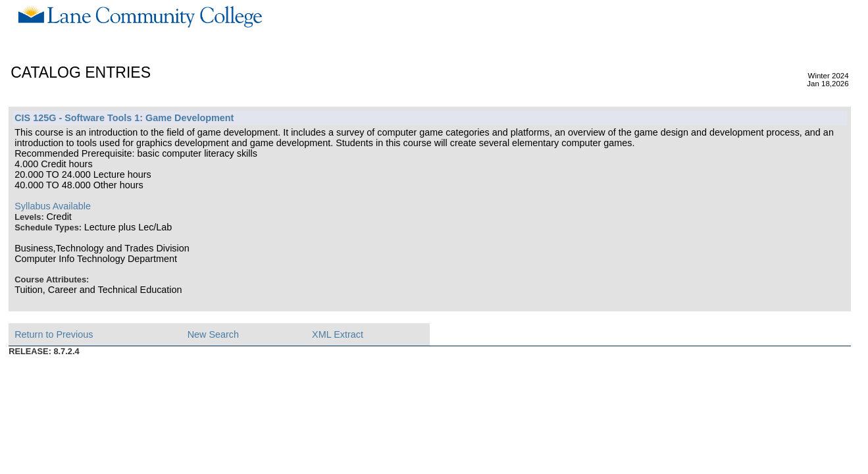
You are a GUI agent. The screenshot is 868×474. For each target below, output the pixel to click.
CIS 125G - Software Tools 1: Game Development (124, 118)
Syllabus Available (53, 206)
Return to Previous (54, 334)
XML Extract (338, 334)
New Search (213, 334)
